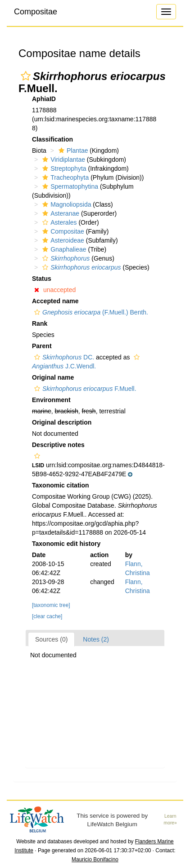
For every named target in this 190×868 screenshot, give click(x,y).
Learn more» (170, 819)
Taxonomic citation (61, 485)
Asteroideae (62, 240)
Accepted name (55, 301)
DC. (63, 357)
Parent (42, 346)
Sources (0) (51, 639)
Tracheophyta (64, 177)
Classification (52, 139)
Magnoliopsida (66, 204)
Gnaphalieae (63, 249)
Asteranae (60, 213)
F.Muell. (84, 389)
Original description (62, 422)
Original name (53, 377)
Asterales (58, 222)
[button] (26, 76)
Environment (51, 400)
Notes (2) (96, 639)
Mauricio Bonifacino (95, 859)
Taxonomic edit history (66, 544)
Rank (40, 323)
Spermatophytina (69, 186)
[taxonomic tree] (51, 605)
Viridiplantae (63, 159)
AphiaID (44, 99)
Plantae (72, 151)
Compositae (36, 12)
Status (42, 279)
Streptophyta (63, 168)
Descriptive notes (58, 445)
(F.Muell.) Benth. (90, 312)
